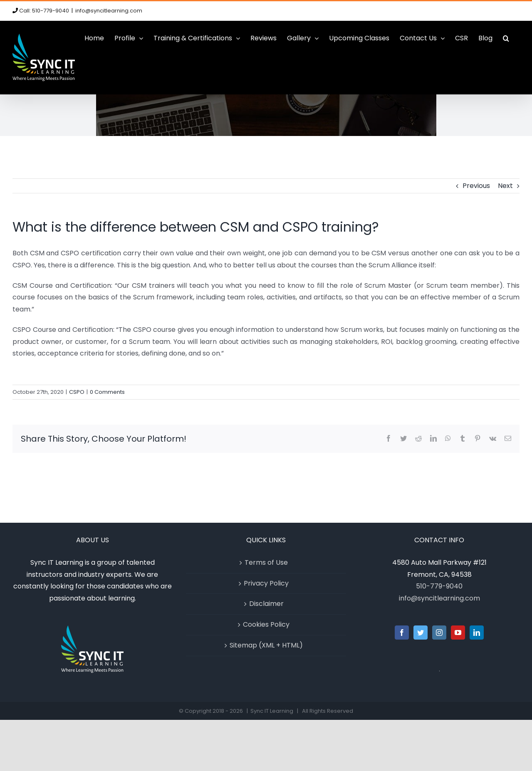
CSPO (77, 392)
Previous (476, 186)
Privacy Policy (266, 583)
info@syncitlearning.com (109, 11)
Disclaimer (266, 604)
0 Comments (107, 392)
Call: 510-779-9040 (44, 11)
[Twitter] (421, 633)
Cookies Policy (266, 624)
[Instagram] (439, 633)
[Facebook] (402, 633)
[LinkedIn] (477, 633)
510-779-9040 (439, 586)
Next (505, 186)
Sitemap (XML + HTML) (266, 645)
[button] (506, 38)
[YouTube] (458, 633)
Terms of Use (266, 562)
